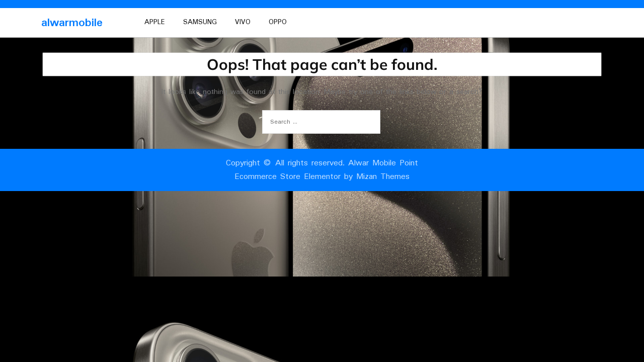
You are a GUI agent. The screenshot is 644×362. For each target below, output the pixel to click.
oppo (278, 22)
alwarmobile (72, 23)
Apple (155, 22)
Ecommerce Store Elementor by (322, 177)
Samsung (200, 22)
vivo (243, 22)
